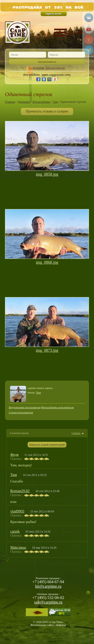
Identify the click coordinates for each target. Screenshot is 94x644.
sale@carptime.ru (48, 602)
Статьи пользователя (21, 412)
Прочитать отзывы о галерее (47, 111)
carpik (15, 531)
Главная (10, 102)
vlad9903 (17, 511)
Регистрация (37, 68)
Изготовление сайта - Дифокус (48, 625)
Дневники (24, 102)
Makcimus (18, 547)
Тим (55, 102)
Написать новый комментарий (47, 445)
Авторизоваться (47, 62)
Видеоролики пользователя (25, 407)
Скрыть (76, 433)
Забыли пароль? (55, 68)
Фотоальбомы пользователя (58, 407)
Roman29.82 (20, 491)
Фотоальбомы (41, 102)
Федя (14, 455)
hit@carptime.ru (48, 586)
